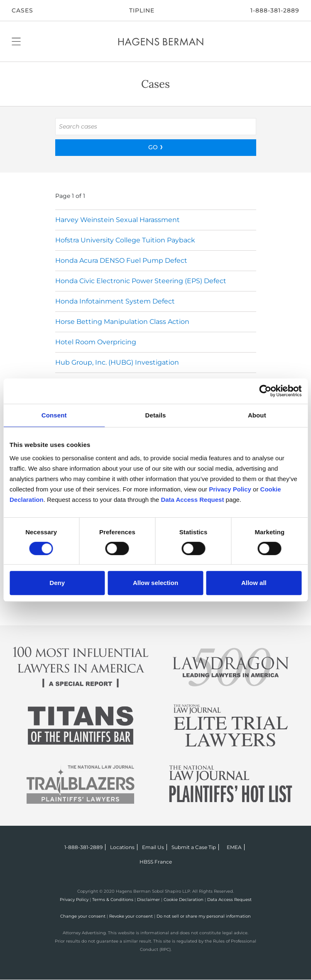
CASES (22, 10)
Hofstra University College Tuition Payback (125, 240)
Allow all (254, 583)
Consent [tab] (54, 415)
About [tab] (257, 415)
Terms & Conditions (113, 900)
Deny (57, 583)
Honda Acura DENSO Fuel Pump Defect (121, 260)
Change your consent (83, 916)
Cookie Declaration (184, 900)
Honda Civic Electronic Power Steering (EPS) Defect (141, 281)
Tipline (142, 10)
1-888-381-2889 (275, 10)
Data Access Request (229, 900)
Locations (122, 847)
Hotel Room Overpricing (96, 342)
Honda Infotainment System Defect (115, 301)
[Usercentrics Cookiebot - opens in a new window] (265, 391)
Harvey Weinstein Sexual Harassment (118, 220)
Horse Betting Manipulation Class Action (122, 322)
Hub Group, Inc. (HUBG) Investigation (117, 362)
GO (153, 147)
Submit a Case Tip (194, 847)
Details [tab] (156, 415)
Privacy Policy (74, 900)
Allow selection (155, 583)
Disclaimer (148, 900)
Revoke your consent (131, 916)
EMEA (234, 847)
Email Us (153, 847)
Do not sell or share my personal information (204, 916)
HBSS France (156, 862)
